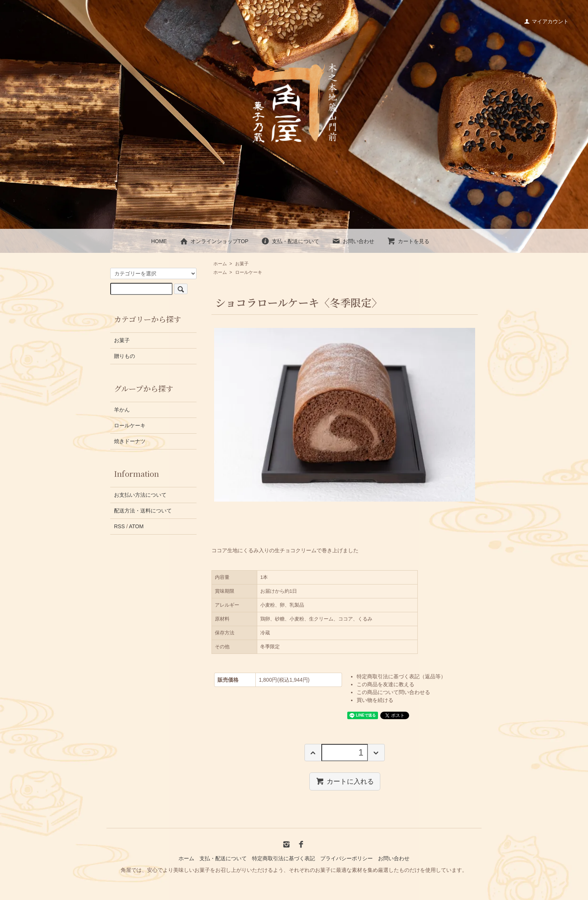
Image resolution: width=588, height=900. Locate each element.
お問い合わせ (353, 241)
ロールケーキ (249, 272)
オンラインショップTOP (214, 241)
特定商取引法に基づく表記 (283, 858)
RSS (119, 526)
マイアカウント (546, 21)
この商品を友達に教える (385, 684)
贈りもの (124, 356)
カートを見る (408, 241)
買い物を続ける (375, 700)
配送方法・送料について (143, 511)
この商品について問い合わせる (393, 692)
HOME (159, 241)
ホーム (220, 264)
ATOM (136, 526)
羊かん (122, 410)
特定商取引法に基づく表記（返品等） (401, 676)
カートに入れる (345, 781)
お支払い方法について (140, 495)
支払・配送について (290, 241)
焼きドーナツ (130, 441)
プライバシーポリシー (346, 858)
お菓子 (242, 264)
